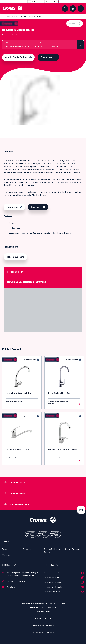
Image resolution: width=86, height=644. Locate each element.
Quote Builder (30, 360)
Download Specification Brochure (25, 282)
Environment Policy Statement (43, 632)
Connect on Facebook (64, 573)
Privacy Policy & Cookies (43, 618)
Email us (11, 587)
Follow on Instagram (64, 582)
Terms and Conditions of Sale (43, 625)
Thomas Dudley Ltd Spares (52, 551)
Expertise (6, 549)
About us (6, 555)
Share (75, 23)
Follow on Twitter (64, 577)
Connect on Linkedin (64, 587)
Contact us (46, 57)
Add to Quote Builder (16, 57)
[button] (4, 16)
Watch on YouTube (64, 592)
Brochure (36, 207)
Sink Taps (11, 16)
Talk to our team (15, 257)
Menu (81, 9)
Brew (48, 611)
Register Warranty (72, 549)
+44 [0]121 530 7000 (16, 581)
